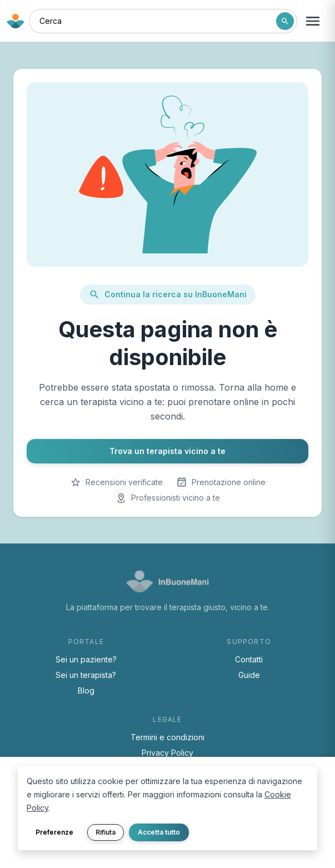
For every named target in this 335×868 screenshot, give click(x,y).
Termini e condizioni (167, 737)
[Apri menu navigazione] (313, 21)
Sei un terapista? (86, 675)
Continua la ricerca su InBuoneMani (168, 295)
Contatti (249, 659)
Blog (86, 690)
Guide (249, 675)
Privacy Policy (167, 753)
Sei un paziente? (86, 659)
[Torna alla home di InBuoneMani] (16, 21)
